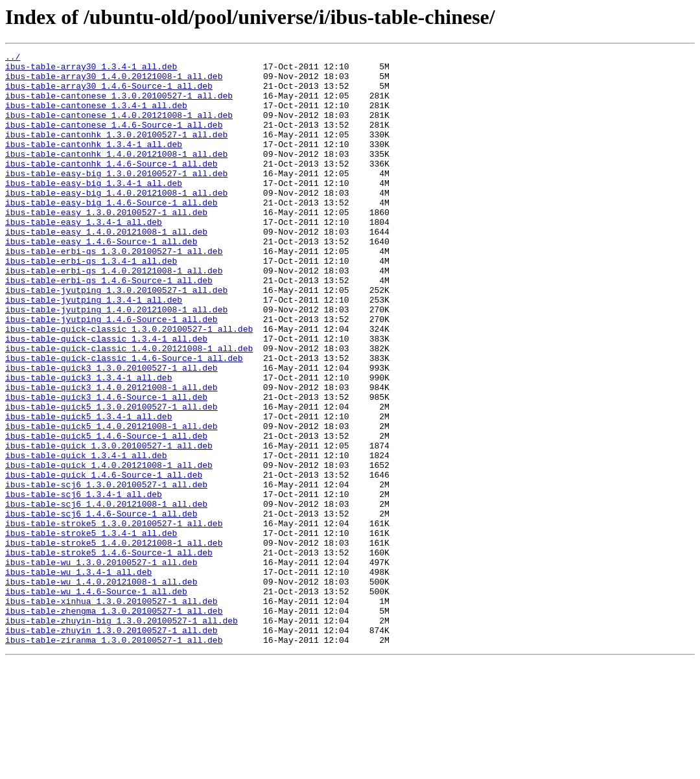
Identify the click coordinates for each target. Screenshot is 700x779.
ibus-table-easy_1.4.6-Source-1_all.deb (101, 280)
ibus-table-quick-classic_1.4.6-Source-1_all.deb (124, 420)
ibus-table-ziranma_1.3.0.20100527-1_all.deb (114, 758)
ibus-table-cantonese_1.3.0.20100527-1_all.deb (119, 105)
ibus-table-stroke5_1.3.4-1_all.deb (91, 630)
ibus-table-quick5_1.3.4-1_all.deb (88, 490)
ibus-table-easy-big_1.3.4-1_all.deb (94, 210)
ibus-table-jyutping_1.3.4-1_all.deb (94, 350)
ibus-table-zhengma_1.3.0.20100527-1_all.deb (114, 723)
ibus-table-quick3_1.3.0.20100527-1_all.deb (111, 432)
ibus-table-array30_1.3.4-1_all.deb (91, 70)
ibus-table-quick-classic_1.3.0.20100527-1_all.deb (129, 385)
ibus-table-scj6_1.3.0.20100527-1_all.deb (106, 572)
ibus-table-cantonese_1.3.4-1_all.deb (96, 117)
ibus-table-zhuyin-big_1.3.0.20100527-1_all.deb (122, 735)
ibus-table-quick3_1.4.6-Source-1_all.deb (106, 467)
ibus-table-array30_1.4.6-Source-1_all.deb (109, 93)
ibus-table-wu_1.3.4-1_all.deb (78, 677)
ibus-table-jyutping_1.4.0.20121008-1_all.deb (116, 362)
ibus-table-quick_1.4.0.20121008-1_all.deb (109, 548)
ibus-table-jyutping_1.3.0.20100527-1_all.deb (116, 338)
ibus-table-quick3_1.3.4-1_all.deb (88, 443)
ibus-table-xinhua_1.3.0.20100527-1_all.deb (111, 712)
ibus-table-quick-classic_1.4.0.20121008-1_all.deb (129, 408)
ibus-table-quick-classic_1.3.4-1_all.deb (106, 397)
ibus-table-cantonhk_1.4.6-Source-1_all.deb (111, 187)
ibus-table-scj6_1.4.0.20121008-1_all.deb (106, 595)
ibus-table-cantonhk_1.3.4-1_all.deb (94, 163)
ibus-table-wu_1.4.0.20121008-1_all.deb (101, 688)
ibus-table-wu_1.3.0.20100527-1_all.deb (101, 665)
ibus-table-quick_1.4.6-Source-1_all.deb (104, 560)
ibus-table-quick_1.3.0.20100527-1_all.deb (109, 525)
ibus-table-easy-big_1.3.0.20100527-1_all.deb (116, 198)
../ (13, 58)
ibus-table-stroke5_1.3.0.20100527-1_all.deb (114, 618)
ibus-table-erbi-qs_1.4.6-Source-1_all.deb (109, 327)
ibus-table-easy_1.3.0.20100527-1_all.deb (106, 245)
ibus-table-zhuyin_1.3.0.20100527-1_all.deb (111, 747)
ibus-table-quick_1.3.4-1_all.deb (86, 537)
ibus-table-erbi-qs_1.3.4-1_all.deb (91, 303)
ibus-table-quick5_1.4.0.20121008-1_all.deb (111, 502)
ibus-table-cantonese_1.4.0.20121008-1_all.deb (119, 128)
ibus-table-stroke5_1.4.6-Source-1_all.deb (109, 653)
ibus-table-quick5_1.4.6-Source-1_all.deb (106, 513)
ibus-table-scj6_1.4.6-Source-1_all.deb (101, 607)
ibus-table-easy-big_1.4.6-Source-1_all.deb (111, 233)
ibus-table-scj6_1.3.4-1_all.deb (84, 583)
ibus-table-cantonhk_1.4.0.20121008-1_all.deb (116, 175)
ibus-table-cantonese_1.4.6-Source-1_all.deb (114, 140)
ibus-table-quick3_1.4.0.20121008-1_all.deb (111, 455)
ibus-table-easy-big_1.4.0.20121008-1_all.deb (116, 222)
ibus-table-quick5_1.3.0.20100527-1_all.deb (111, 478)
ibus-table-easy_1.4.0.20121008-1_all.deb (106, 268)
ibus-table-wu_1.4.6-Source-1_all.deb (96, 700)
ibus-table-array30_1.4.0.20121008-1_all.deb (114, 82)
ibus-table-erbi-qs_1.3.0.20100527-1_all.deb (114, 292)
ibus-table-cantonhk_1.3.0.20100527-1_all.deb (116, 152)
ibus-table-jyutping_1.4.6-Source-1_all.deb (111, 373)
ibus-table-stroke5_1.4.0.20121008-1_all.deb (114, 642)
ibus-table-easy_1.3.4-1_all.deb (84, 257)
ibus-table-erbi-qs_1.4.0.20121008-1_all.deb (114, 315)
